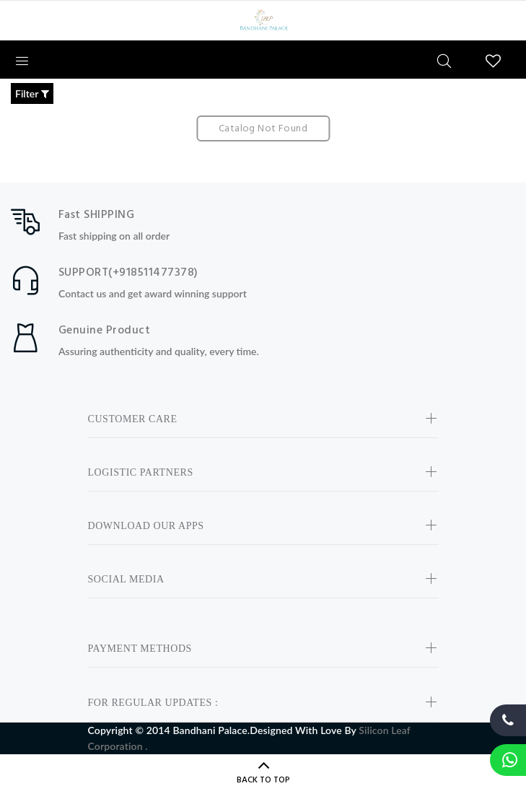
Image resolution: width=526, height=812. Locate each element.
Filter (32, 93)
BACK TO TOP (263, 780)
